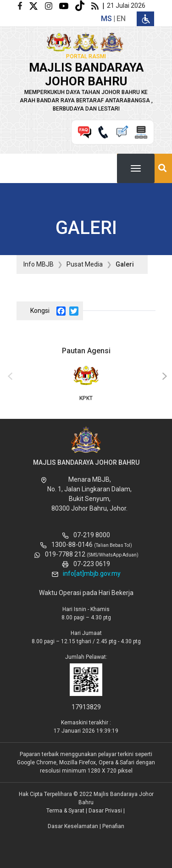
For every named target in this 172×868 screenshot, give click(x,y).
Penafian (113, 826)
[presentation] (9, 377)
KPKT (86, 383)
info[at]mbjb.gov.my (92, 573)
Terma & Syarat (65, 811)
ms (106, 19)
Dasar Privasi (105, 811)
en (121, 19)
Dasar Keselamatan (73, 826)
